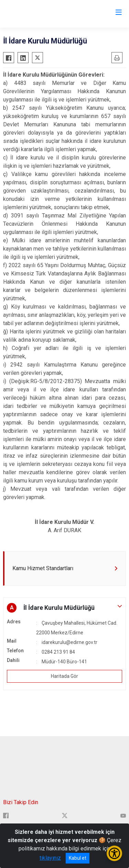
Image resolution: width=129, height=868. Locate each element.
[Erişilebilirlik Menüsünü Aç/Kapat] (114, 853)
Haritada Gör (64, 676)
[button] (64, 608)
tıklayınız (50, 858)
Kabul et (78, 858)
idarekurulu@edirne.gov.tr (69, 642)
